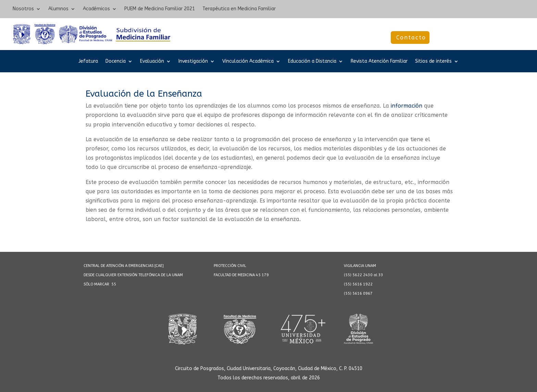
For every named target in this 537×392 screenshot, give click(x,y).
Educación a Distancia (312, 62)
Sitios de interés (433, 62)
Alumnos (58, 9)
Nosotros (23, 9)
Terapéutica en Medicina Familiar (239, 9)
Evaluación (152, 62)
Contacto (411, 38)
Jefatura (88, 62)
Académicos (96, 9)
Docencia (116, 62)
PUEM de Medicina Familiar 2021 (160, 9)
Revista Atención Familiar (379, 62)
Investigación (193, 62)
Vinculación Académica (248, 62)
